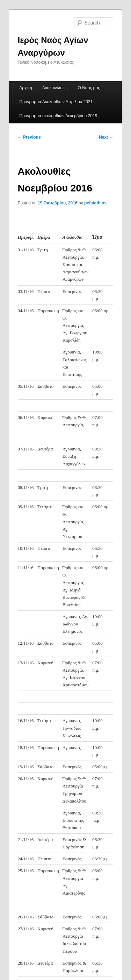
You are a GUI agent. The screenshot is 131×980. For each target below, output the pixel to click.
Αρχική (26, 88)
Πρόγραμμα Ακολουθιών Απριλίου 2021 (56, 102)
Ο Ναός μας (89, 88)
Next (106, 137)
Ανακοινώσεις (55, 88)
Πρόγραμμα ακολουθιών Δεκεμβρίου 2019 (58, 116)
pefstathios (95, 203)
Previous (29, 137)
